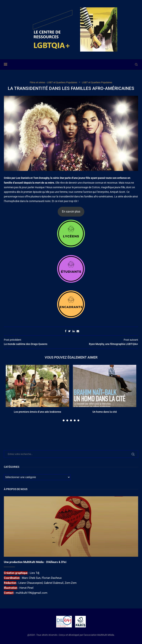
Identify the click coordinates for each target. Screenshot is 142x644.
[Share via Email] (78, 331)
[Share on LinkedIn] (74, 331)
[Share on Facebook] (66, 331)
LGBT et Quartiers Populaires (97, 82)
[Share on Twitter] (69, 331)
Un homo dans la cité (105, 412)
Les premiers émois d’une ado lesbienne (38, 412)
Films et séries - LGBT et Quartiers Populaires (54, 82)
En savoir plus (71, 212)
